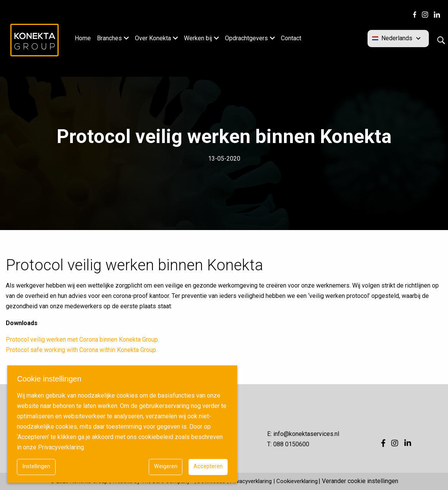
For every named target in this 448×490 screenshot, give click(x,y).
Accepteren (208, 466)
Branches (109, 38)
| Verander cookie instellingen (358, 481)
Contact (291, 38)
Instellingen (36, 466)
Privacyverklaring (251, 481)
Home (83, 38)
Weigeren (166, 466)
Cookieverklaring (297, 481)
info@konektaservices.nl (306, 434)
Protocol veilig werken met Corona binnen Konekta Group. (82, 340)
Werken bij (198, 38)
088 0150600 (291, 444)
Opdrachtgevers (246, 38)
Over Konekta (153, 38)
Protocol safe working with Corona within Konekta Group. (81, 350)
